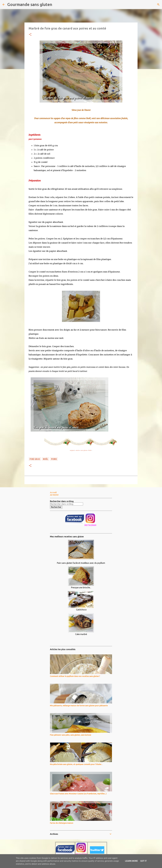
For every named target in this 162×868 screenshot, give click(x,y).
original (72, 450)
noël (46, 459)
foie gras (35, 459)
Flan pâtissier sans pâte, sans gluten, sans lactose (71, 735)
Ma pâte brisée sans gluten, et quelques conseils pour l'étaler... (76, 764)
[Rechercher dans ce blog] (67, 504)
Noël (90, 450)
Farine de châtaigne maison (62, 823)
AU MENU (54, 495)
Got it (143, 861)
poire (54, 459)
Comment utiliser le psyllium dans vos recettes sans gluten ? (75, 676)
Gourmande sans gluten (30, 4)
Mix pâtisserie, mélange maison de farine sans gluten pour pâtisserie (79, 706)
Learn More (131, 861)
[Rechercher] (56, 5)
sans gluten (84, 450)
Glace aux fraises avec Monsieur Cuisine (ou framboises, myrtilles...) (78, 794)
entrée (78, 450)
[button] (30, 35)
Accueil (53, 492)
